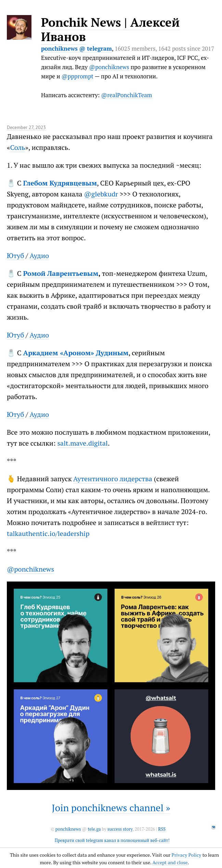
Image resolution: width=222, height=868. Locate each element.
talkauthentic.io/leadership (48, 533)
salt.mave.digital (82, 443)
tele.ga (94, 829)
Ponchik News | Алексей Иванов (110, 29)
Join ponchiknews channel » (111, 808)
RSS (162, 829)
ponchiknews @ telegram (76, 48)
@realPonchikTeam (126, 95)
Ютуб (15, 256)
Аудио (39, 256)
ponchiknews (68, 829)
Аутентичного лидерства (113, 479)
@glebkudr (101, 194)
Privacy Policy (187, 855)
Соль (17, 147)
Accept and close (170, 862)
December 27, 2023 (26, 127)
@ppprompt (77, 76)
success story (120, 829)
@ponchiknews (109, 67)
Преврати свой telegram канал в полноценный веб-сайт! (112, 840)
